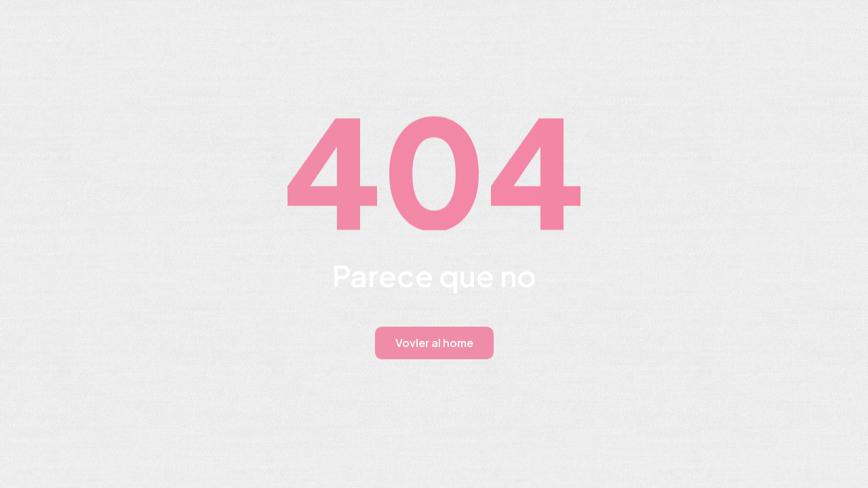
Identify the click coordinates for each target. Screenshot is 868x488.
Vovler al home (434, 343)
